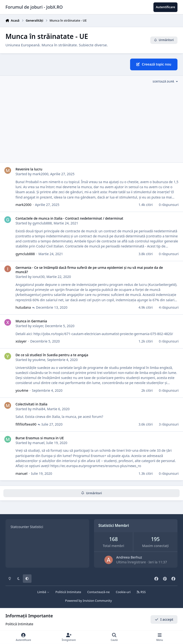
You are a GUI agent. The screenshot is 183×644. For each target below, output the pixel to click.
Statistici (36, 527)
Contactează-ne (98, 592)
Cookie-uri (123, 592)
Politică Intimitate (68, 592)
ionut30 (38, 277)
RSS (141, 592)
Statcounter (20, 527)
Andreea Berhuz (129, 557)
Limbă (43, 592)
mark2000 (40, 174)
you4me (39, 360)
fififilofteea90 (26, 424)
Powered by (88, 601)
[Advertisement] (92, 125)
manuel (38, 443)
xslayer (38, 326)
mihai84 (39, 409)
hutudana (23, 307)
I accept (164, 619)
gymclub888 (42, 223)
